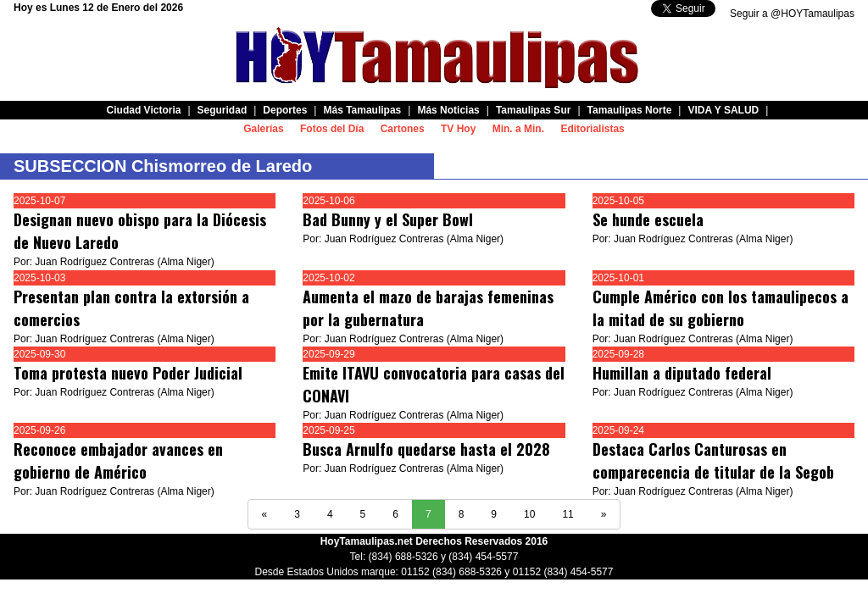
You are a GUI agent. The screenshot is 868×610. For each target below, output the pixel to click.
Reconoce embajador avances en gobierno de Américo (118, 460)
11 (568, 514)
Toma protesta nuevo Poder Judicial (128, 373)
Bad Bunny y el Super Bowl (388, 219)
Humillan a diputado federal (682, 373)
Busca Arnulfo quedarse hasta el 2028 (426, 449)
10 (529, 514)
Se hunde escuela (648, 219)
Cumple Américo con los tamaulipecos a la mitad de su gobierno (721, 308)
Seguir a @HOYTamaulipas (792, 14)
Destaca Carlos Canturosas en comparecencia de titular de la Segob (713, 460)
